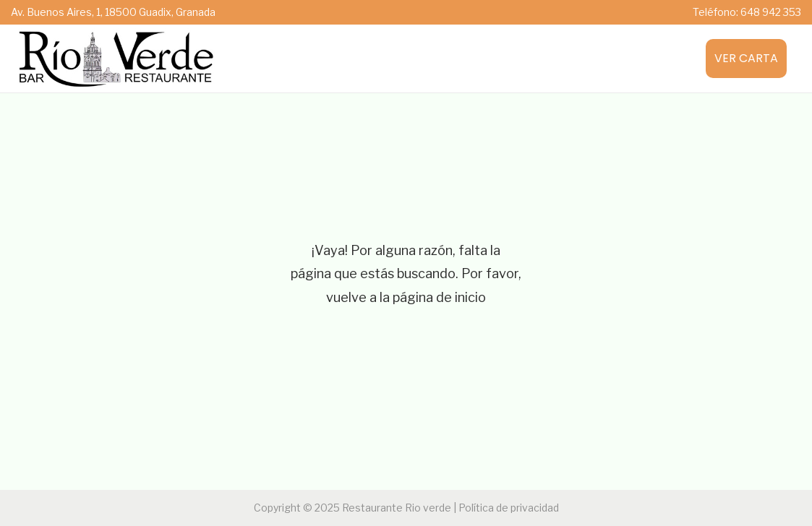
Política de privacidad (509, 508)
